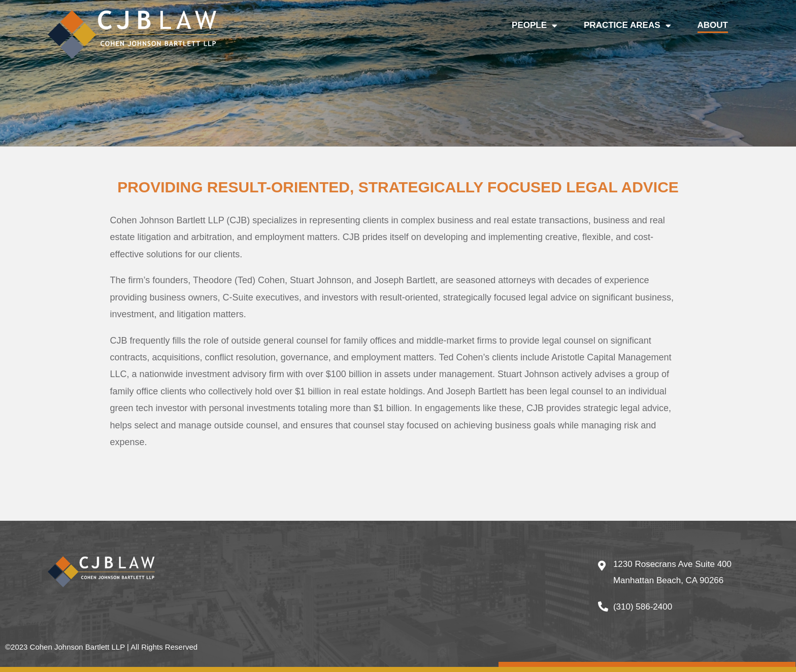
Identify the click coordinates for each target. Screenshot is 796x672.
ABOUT (713, 25)
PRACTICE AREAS (627, 25)
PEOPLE (535, 25)
